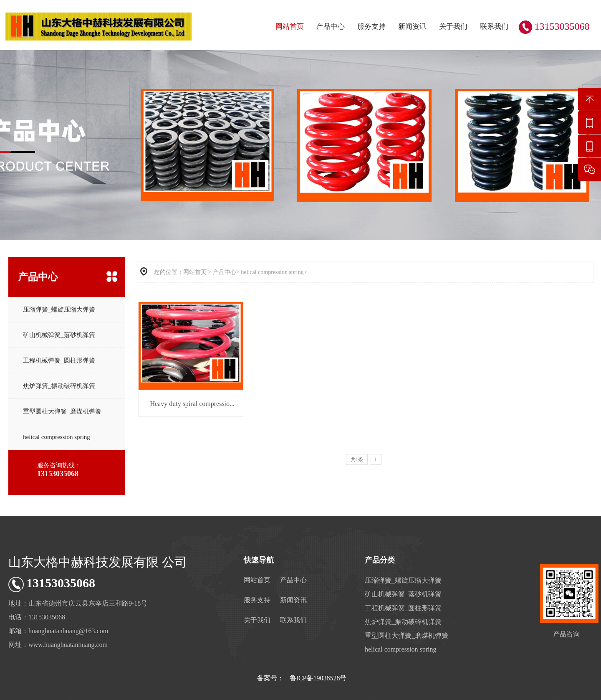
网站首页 (290, 27)
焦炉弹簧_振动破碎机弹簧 (59, 386)
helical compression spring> (274, 272)
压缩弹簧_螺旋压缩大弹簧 (59, 309)
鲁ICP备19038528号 (318, 678)
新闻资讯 (412, 27)
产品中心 (331, 27)
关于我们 (453, 27)
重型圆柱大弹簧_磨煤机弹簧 (62, 411)
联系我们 (494, 27)
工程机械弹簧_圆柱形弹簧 (59, 360)
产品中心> (226, 272)
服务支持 (371, 27)
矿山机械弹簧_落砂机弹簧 (59, 335)
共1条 (357, 459)
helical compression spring (57, 437)
